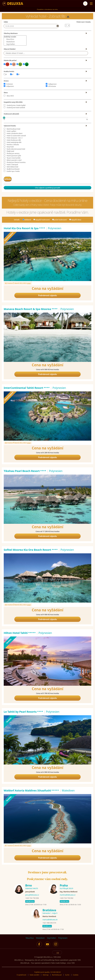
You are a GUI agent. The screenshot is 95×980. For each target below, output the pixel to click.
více (29, 282)
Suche (67, 974)
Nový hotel (10, 147)
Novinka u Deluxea (13, 145)
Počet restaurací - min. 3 (14, 138)
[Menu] (91, 4)
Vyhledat (10, 179)
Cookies (76, 974)
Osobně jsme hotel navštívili (16, 108)
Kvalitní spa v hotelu (13, 171)
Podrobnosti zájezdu (47, 294)
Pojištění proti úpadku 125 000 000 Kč (47, 971)
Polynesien (63, 937)
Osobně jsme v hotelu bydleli (16, 105)
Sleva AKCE (10, 96)
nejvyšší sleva (75, 219)
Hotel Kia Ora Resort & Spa (24, 227)
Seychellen (15, 44)
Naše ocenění (34, 974)
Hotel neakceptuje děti (14, 142)
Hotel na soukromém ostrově (16, 136)
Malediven (15, 42)
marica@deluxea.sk (50, 919)
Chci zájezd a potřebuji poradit (47, 187)
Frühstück (9, 84)
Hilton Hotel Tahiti (20, 632)
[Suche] (85, 4)
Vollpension (10, 86)
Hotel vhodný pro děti (14, 140)
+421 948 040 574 (49, 922)
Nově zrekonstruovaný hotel (16, 149)
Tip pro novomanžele (13, 158)
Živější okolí (10, 151)
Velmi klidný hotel (12, 167)
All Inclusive (52, 86)
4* (12, 75)
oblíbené (27, 219)
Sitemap (46, 974)
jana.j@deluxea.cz (32, 894)
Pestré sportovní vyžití (14, 156)
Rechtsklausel (57, 974)
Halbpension (52, 84)
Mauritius (15, 39)
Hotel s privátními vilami (14, 133)
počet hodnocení (59, 219)
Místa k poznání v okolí (14, 160)
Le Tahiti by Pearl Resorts (23, 711)
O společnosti (21, 974)
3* (5, 75)
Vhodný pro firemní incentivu (16, 162)
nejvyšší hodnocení (42, 219)
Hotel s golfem (11, 131)
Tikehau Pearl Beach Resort (25, 470)
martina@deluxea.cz (68, 894)
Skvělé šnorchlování (13, 169)
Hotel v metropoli (12, 165)
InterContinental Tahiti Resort (27, 387)
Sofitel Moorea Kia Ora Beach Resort (31, 549)
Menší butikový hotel (13, 129)
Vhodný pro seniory (13, 153)
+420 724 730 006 (32, 897)
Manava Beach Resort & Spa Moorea (31, 308)
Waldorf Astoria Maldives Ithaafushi (31, 789)
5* (18, 75)
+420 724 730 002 (66, 897)
